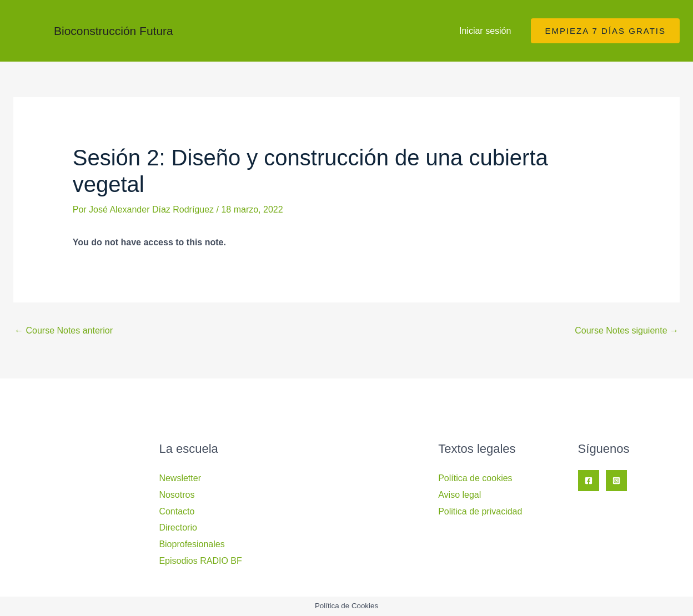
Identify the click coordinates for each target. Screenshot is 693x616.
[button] (605, 31)
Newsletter (180, 478)
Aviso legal (460, 495)
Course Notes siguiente (627, 330)
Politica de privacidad (480, 511)
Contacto (177, 511)
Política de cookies (475, 478)
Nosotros (177, 495)
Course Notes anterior (64, 330)
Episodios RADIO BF (200, 561)
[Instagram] (616, 481)
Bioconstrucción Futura (114, 31)
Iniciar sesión (485, 31)
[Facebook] (589, 481)
